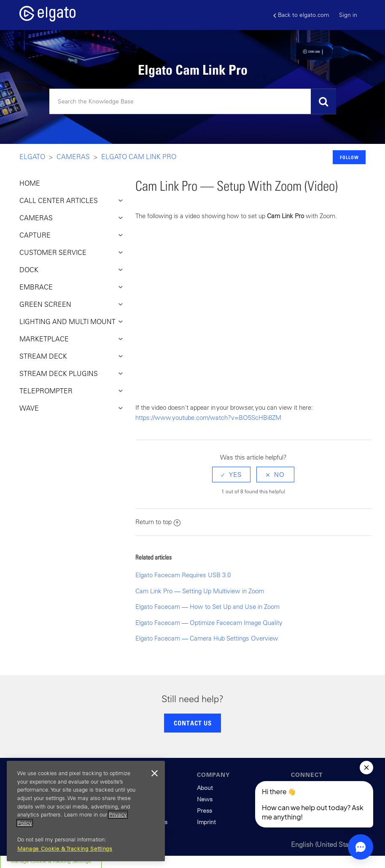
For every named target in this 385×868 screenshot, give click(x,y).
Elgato (32, 157)
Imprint (206, 822)
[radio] (231, 475)
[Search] (193, 102)
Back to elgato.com (301, 15)
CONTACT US (193, 723)
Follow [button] (349, 157)
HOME (30, 183)
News (205, 799)
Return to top (158, 522)
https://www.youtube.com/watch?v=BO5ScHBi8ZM (208, 418)
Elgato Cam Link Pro (139, 157)
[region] (86, 811)
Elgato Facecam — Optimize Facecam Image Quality (209, 623)
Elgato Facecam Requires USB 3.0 (183, 575)
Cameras (73, 157)
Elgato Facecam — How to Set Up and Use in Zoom (207, 607)
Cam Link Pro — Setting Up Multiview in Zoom (200, 591)
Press (205, 811)
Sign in (348, 15)
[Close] (154, 773)
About (205, 788)
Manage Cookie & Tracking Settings (65, 849)
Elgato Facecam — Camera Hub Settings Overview (207, 638)
